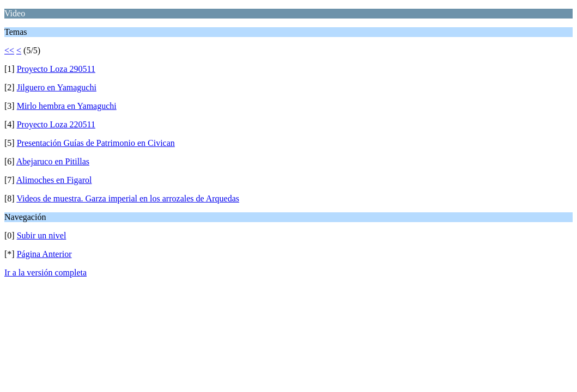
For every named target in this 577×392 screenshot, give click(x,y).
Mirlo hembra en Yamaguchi (67, 106)
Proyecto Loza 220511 (56, 124)
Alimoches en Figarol (54, 180)
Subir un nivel (42, 235)
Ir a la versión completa (45, 272)
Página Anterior (44, 254)
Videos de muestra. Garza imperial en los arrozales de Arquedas (128, 198)
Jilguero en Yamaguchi (57, 87)
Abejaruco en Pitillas (53, 161)
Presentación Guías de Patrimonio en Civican (96, 143)
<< (9, 50)
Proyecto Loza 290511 (56, 69)
